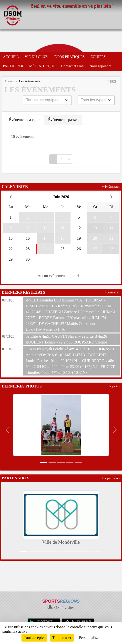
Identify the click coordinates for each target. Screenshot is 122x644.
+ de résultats (112, 292)
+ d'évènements (111, 187)
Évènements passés (63, 120)
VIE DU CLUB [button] (36, 57)
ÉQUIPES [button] (98, 57)
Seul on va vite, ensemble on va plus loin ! (72, 6)
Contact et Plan (72, 66)
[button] (7, 430)
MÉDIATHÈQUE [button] (42, 66)
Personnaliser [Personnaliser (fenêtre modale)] (89, 638)
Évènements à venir (24, 120)
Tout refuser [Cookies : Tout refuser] (62, 638)
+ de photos (113, 386)
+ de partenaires (111, 478)
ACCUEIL (11, 57)
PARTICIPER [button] (13, 66)
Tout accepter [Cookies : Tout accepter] (34, 638)
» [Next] (69, 159)
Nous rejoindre (101, 66)
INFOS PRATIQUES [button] (69, 57)
